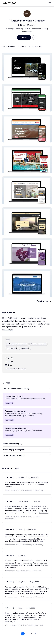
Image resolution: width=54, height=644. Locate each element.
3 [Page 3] (31, 634)
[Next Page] (36, 634)
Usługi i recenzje (35, 46)
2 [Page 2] (27, 634)
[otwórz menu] (50, 3)
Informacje (22, 46)
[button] (27, 67)
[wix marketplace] (9, 3)
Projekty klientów (8, 46)
